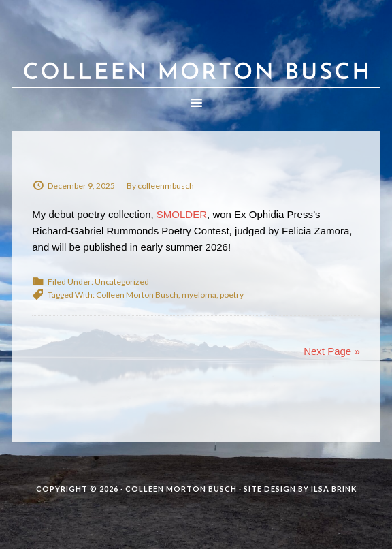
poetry (232, 295)
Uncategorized (122, 282)
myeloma (199, 295)
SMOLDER (182, 214)
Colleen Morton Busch (196, 57)
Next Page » (332, 351)
